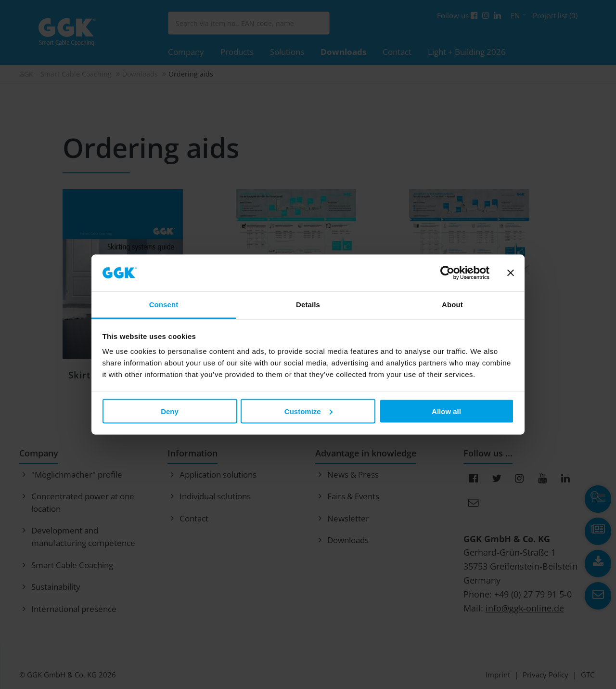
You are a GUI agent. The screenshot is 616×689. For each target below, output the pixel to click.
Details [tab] (308, 305)
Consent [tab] (164, 305)
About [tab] (452, 305)
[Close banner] (511, 273)
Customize (308, 411)
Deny (170, 411)
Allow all (446, 411)
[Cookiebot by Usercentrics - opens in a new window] (447, 273)
